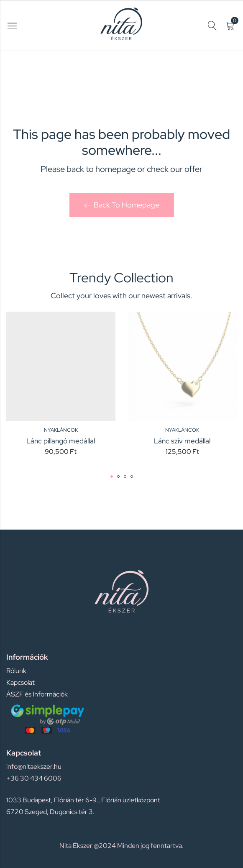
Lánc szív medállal (182, 441)
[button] (112, 476)
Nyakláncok (61, 430)
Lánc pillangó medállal (61, 441)
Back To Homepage (122, 205)
